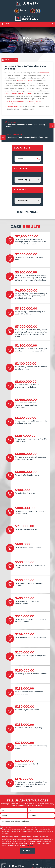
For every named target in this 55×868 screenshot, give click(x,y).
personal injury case (24, 81)
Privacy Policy (30, 845)
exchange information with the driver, (19, 94)
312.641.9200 (30, 19)
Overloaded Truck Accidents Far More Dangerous (28, 137)
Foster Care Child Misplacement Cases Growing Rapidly (25, 126)
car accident (44, 73)
